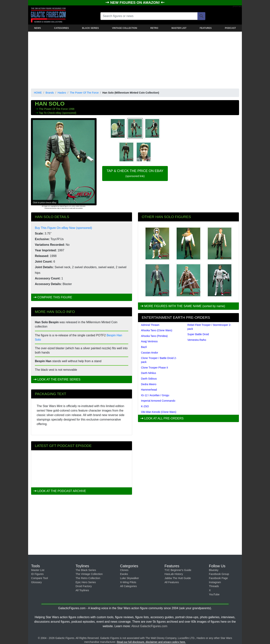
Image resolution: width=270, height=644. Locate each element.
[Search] (201, 16)
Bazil (144, 347)
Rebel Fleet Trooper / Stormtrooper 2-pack (209, 327)
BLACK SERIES (90, 28)
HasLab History (174, 574)
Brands (50, 93)
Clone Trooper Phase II (154, 368)
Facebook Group (219, 574)
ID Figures (37, 574)
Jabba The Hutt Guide (178, 578)
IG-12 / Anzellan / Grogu (155, 395)
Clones (124, 570)
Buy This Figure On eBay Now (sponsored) (63, 228)
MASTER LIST (179, 28)
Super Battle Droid (198, 334)
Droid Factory (84, 586)
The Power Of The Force (84, 93)
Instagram (215, 582)
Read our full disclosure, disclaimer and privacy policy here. (151, 642)
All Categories (128, 586)
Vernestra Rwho (197, 340)
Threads (214, 586)
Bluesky (214, 570)
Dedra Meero (149, 384)
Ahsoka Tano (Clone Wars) (157, 330)
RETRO (154, 28)
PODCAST (230, 28)
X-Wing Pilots (128, 582)
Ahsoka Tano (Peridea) (154, 336)
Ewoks (124, 574)
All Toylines (82, 590)
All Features (172, 582)
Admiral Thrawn (150, 325)
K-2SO (145, 406)
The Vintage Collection (89, 574)
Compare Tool (39, 578)
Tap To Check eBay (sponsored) (58, 113)
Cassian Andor (150, 353)
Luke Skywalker (129, 578)
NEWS (37, 28)
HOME (38, 93)
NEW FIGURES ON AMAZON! (136, 3)
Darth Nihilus (148, 373)
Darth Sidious (149, 379)
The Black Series (86, 570)
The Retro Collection (88, 578)
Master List (38, 570)
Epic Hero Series (86, 582)
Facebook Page (218, 578)
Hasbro (62, 93)
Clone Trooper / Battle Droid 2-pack (159, 360)
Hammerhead (149, 390)
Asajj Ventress (149, 341)
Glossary (36, 582)
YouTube (214, 594)
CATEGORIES (61, 28)
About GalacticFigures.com (149, 626)
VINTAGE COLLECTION (124, 28)
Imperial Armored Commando (158, 401)
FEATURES (206, 28)
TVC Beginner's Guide (178, 570)
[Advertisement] (135, 59)
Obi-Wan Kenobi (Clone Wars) (159, 412)
